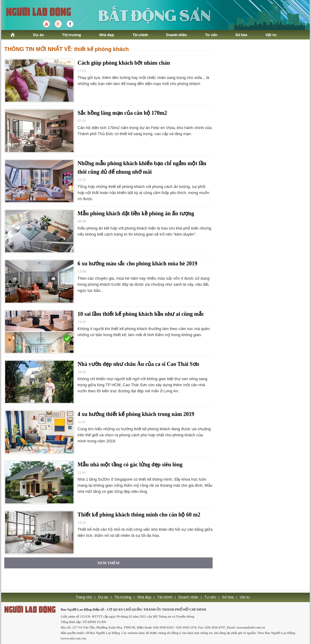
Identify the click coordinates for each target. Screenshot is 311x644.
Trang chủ (84, 597)
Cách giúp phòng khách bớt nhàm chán (124, 63)
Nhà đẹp (107, 35)
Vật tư (271, 35)
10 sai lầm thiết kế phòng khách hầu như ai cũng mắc (141, 314)
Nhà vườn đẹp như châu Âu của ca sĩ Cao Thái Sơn (138, 364)
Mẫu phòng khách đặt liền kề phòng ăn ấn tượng (136, 213)
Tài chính (140, 35)
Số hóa (241, 35)
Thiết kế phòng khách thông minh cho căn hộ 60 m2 (139, 515)
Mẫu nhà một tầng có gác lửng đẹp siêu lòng (130, 465)
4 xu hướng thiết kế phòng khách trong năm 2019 (136, 414)
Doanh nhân (176, 35)
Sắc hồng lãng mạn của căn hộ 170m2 (122, 113)
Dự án (38, 35)
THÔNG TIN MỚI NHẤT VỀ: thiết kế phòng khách (67, 49)
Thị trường (72, 35)
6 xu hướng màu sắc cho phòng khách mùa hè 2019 (137, 264)
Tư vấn (211, 35)
